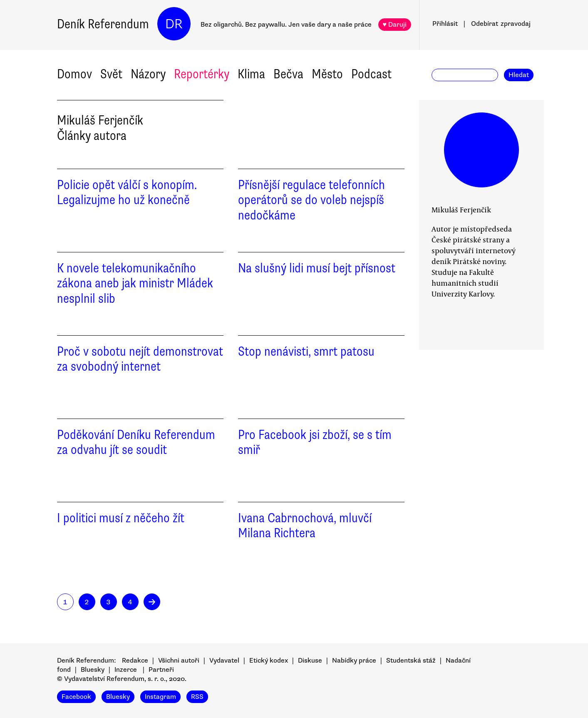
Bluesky (93, 670)
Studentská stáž (411, 661)
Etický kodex (269, 661)
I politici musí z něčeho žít (121, 518)
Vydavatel (224, 661)
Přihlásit (445, 24)
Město (327, 74)
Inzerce (126, 670)
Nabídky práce (354, 661)
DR (174, 24)
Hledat (519, 75)
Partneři (161, 670)
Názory (148, 74)
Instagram (160, 697)
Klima (251, 74)
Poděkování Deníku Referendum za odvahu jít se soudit (136, 442)
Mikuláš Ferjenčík (461, 209)
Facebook (76, 697)
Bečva (288, 74)
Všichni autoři (179, 661)
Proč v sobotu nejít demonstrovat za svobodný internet (140, 359)
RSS (197, 697)
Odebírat (501, 24)
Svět (111, 74)
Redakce (135, 661)
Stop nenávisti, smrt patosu (306, 351)
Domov (74, 74)
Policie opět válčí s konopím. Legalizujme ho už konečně (127, 192)
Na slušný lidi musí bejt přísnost (317, 268)
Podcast (371, 74)
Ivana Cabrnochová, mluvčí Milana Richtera (305, 526)
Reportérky (202, 74)
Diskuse (310, 661)
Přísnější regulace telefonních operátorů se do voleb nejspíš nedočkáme (311, 200)
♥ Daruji (395, 25)
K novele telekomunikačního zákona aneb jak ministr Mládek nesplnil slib (135, 283)
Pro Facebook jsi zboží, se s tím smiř (315, 442)
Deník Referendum (103, 24)
